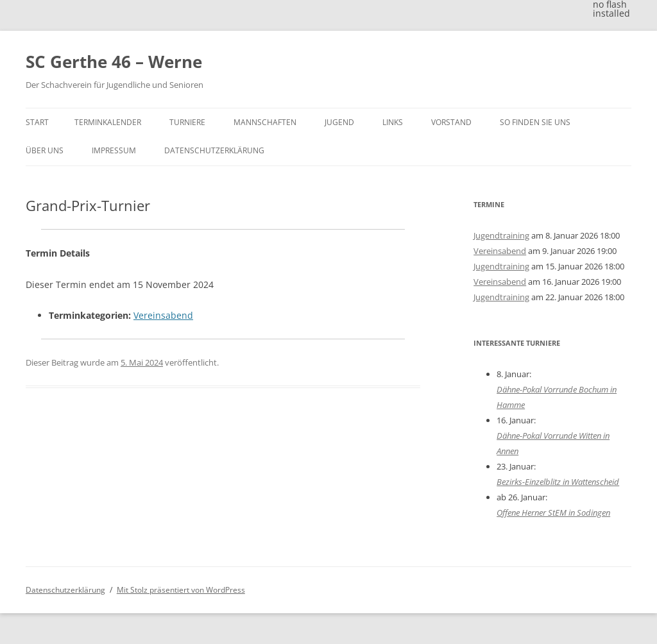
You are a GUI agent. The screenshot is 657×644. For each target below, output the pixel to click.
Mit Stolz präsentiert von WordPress (181, 590)
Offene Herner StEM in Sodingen (553, 513)
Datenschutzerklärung (214, 150)
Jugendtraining (501, 235)
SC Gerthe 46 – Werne (114, 62)
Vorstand (451, 122)
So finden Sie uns (535, 122)
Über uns (45, 150)
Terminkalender (108, 122)
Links (393, 122)
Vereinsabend (163, 315)
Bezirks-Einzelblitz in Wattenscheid (558, 482)
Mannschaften (265, 122)
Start (37, 122)
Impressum (114, 150)
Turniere (187, 122)
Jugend (339, 122)
